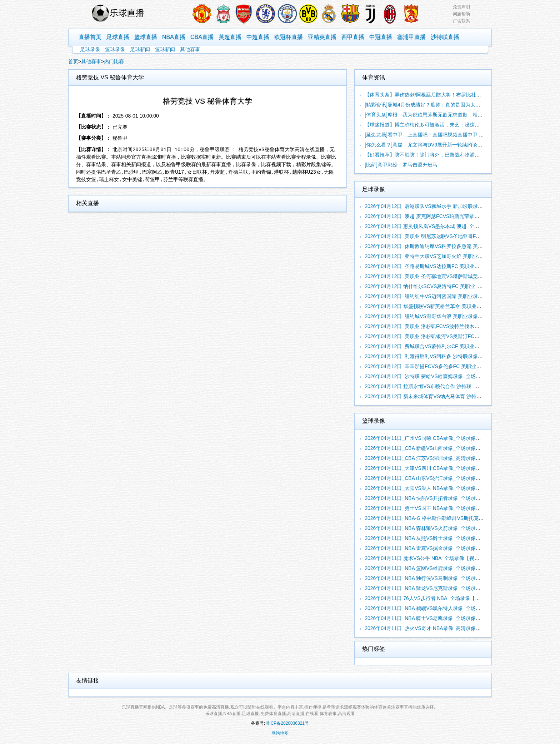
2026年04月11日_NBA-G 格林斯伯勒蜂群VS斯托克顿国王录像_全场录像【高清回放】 (461, 518)
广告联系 (461, 21)
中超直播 (258, 37)
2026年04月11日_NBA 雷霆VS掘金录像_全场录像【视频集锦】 (435, 548)
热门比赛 (114, 61)
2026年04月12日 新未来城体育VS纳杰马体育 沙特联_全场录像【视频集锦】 (449, 396)
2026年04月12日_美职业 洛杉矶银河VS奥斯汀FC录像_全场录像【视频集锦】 (451, 336)
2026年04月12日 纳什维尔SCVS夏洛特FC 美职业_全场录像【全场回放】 (446, 286)
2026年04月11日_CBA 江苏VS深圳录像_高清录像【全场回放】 (435, 458)
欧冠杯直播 (289, 37)
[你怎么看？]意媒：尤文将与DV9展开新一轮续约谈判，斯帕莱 (433, 145)
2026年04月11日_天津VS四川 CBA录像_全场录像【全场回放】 (435, 468)
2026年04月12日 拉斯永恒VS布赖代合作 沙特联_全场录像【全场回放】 (444, 386)
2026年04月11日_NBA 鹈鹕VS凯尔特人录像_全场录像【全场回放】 (440, 608)
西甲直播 (353, 37)
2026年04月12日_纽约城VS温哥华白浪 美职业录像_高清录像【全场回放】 (447, 316)
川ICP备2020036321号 (287, 723)
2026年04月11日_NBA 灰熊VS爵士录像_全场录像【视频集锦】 (435, 538)
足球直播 (118, 37)
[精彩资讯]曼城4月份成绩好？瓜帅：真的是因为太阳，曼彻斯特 (435, 105)
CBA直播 (202, 37)
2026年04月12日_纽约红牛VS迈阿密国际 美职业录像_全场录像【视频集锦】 (450, 296)
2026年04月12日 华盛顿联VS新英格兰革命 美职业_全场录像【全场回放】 (447, 306)
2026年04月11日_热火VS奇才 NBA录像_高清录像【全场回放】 (435, 628)
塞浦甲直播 (411, 37)
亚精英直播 (322, 37)
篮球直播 (146, 37)
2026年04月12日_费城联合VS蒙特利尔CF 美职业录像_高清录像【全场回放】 (451, 346)
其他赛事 (190, 49)
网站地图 (280, 733)
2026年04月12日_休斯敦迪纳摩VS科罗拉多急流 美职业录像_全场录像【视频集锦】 (457, 246)
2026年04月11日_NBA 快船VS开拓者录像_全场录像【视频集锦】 (437, 498)
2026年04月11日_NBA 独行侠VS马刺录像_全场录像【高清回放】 (437, 578)
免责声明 (461, 7)
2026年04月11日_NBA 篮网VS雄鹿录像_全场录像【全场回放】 (435, 568)
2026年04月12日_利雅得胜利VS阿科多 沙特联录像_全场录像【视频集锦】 (447, 356)
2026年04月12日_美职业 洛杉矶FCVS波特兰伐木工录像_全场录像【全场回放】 (453, 326)
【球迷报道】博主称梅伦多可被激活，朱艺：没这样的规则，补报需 (440, 125)
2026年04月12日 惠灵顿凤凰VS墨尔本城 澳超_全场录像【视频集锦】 (442, 226)
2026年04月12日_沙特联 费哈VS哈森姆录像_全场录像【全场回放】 (440, 376)
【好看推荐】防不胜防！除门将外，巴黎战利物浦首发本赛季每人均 (440, 155)
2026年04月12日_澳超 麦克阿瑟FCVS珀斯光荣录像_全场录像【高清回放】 (448, 216)
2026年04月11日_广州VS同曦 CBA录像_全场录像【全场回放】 (435, 438)
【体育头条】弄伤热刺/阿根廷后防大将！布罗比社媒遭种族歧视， (438, 95)
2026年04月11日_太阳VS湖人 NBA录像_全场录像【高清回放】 (435, 488)
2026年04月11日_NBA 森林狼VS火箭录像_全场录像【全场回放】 (437, 528)
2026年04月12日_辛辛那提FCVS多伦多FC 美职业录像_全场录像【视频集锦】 (452, 366)
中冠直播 (381, 37)
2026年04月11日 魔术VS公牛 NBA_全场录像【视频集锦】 (429, 558)
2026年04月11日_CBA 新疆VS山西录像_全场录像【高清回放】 (435, 448)
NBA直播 (174, 37)
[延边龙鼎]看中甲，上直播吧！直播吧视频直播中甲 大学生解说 (434, 135)
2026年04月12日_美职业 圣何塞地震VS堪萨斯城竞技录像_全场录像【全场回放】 (455, 276)
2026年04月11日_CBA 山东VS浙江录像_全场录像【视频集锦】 (435, 478)
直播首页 (90, 37)
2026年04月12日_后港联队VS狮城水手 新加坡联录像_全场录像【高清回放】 (450, 206)
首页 (73, 61)
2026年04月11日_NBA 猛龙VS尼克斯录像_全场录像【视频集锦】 (437, 588)
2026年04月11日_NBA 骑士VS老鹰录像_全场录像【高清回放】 (435, 618)
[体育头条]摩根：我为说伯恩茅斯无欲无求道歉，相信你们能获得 (436, 115)
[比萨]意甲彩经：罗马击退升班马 (401, 165)
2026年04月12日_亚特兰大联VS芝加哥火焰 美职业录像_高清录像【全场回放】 (452, 256)
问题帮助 (461, 14)
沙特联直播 (445, 37)
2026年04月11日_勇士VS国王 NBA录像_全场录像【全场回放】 (435, 508)
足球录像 (90, 49)
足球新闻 (140, 49)
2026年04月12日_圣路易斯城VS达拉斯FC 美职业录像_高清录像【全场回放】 (451, 266)
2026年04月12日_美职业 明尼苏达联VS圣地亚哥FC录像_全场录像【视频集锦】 (453, 236)
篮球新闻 (165, 49)
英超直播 (230, 37)
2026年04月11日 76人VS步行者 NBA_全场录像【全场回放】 (432, 598)
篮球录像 (115, 49)
